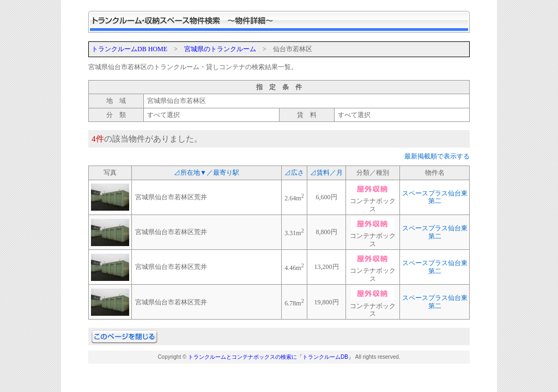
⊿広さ (294, 173)
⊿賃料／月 (326, 173)
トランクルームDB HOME (129, 49)
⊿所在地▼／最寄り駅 (207, 173)
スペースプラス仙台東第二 (435, 197)
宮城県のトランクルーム (220, 49)
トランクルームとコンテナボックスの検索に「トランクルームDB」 (271, 357)
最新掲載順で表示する (437, 157)
